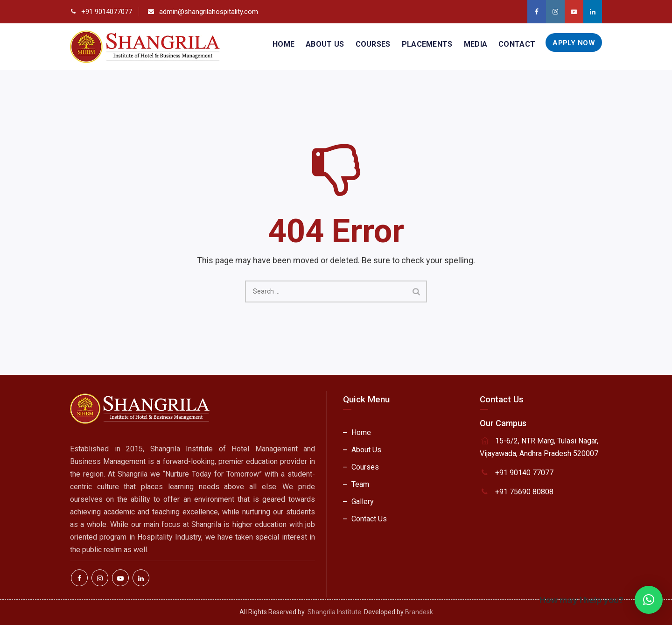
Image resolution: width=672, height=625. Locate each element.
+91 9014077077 (107, 12)
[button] (649, 600)
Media (476, 44)
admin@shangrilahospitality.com (209, 12)
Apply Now (574, 43)
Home (283, 44)
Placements (427, 44)
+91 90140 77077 (524, 473)
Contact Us (369, 519)
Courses (373, 44)
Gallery (363, 502)
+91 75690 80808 (524, 492)
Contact (517, 44)
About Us (325, 44)
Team (360, 484)
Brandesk (419, 612)
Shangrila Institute (334, 612)
